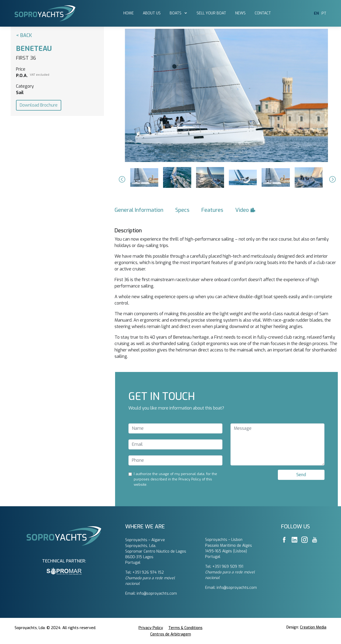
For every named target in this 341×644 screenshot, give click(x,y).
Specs (182, 210)
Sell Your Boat (211, 13)
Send (301, 475)
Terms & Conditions (185, 628)
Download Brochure (39, 105)
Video (245, 210)
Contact (263, 13)
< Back (24, 35)
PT (324, 13)
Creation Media (313, 627)
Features (212, 210)
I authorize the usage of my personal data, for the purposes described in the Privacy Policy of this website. (175, 479)
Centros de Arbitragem (171, 634)
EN (316, 13)
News (240, 13)
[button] (121, 179)
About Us (152, 13)
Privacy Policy (151, 628)
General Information (139, 210)
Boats (176, 13)
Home (129, 13)
